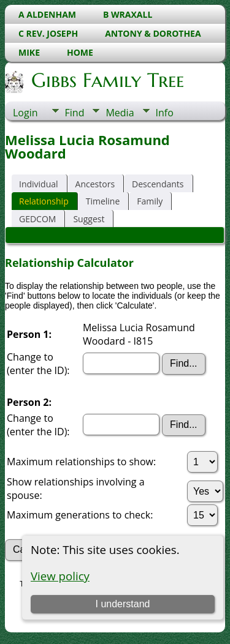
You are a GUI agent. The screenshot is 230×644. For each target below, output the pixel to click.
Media (120, 113)
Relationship (44, 201)
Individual (39, 184)
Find (75, 113)
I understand (122, 604)
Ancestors (95, 184)
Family (150, 201)
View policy (60, 576)
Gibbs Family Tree (107, 80)
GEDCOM (37, 219)
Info (165, 113)
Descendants (158, 184)
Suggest (89, 219)
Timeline (103, 201)
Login (25, 113)
